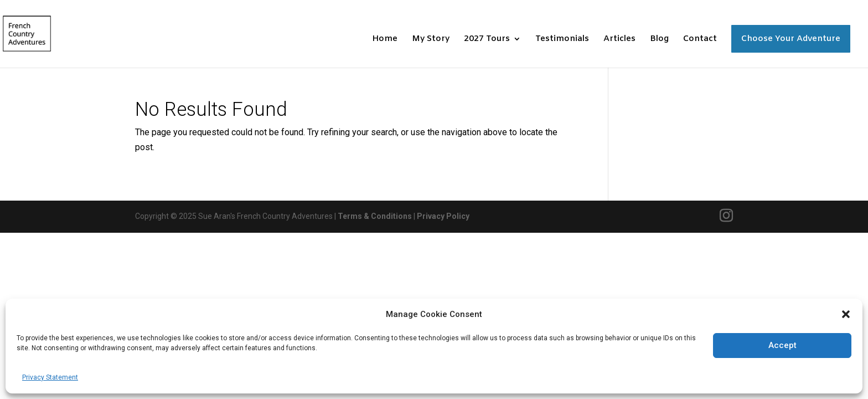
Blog (659, 40)
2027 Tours (487, 40)
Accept (782, 345)
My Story (431, 40)
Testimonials (562, 40)
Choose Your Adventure (791, 39)
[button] (846, 314)
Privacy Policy (443, 216)
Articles (619, 40)
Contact (700, 40)
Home (385, 40)
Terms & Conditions (375, 216)
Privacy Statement (50, 377)
